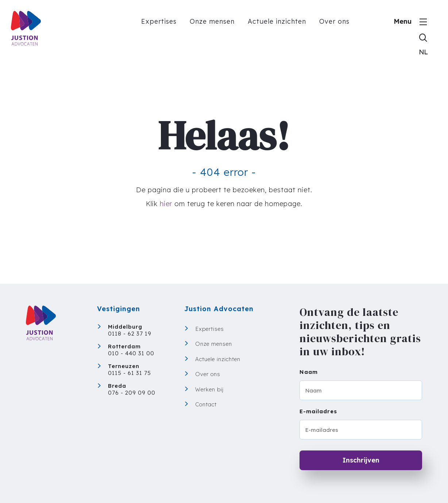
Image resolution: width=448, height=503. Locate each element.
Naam (309, 372)
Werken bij (209, 389)
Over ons (334, 21)
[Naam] (361, 390)
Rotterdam (124, 346)
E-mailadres (318, 411)
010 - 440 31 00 (131, 353)
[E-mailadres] (361, 430)
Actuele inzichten (277, 21)
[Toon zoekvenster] (423, 37)
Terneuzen (124, 366)
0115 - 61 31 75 (130, 373)
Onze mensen (212, 21)
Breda (117, 386)
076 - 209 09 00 (132, 393)
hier (166, 204)
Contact (206, 404)
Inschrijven (361, 460)
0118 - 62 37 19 (130, 334)
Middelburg (125, 327)
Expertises (159, 21)
